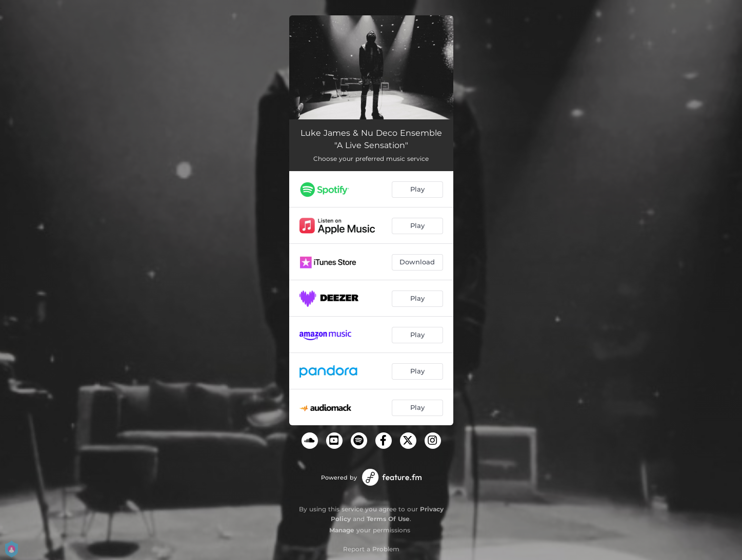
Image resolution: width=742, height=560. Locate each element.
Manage (342, 530)
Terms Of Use (388, 519)
